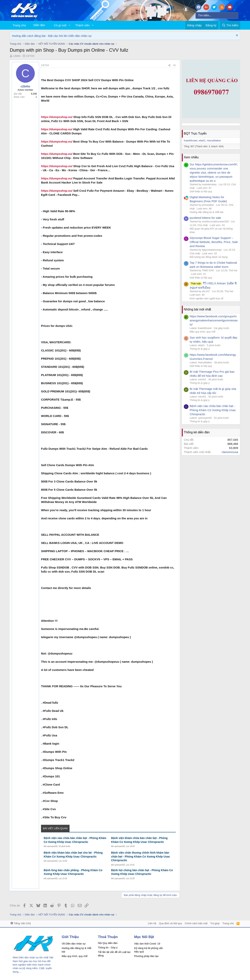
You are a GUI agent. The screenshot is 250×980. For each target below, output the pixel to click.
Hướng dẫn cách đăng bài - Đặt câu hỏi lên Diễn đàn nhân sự (52, 36)
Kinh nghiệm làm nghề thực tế (206, 298)
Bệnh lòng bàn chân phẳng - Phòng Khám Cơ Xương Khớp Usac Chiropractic (73, 872)
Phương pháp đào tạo (146, 956)
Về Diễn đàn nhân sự (74, 944)
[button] (70, 25)
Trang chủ (19, 25)
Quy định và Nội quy (171, 923)
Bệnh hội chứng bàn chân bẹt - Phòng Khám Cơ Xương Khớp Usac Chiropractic (142, 872)
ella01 (202, 141)
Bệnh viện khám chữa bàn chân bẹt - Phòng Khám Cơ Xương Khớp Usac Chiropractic (139, 840)
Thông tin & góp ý (200, 349)
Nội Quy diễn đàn (108, 943)
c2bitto (17, 56)
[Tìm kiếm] (217, 15)
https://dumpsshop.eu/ (57, 117)
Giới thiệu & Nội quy (201, 191)
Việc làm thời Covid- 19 (147, 944)
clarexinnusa (230, 452)
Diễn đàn (39, 25)
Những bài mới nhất (197, 309)
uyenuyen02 (52, 846)
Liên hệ (152, 923)
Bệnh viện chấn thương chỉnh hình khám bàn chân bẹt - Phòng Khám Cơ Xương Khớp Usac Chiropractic (141, 856)
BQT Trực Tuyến (195, 133)
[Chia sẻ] (169, 65)
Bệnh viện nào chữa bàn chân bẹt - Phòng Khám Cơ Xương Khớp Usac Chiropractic (75, 840)
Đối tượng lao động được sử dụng (209, 257)
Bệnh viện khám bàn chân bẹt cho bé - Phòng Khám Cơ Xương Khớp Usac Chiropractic (73, 855)
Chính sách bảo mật (196, 923)
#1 (175, 65)
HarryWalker (214, 141)
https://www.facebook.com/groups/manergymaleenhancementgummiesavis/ (214, 320)
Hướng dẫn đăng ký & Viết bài (206, 212)
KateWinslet (191, 141)
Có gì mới (60, 25)
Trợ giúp (215, 923)
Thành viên (82, 25)
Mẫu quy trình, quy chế (203, 332)
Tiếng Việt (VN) (21, 923)
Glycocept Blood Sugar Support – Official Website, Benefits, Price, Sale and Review (214, 242)
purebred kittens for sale (205, 218)
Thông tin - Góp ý (108, 948)
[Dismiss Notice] (236, 36)
